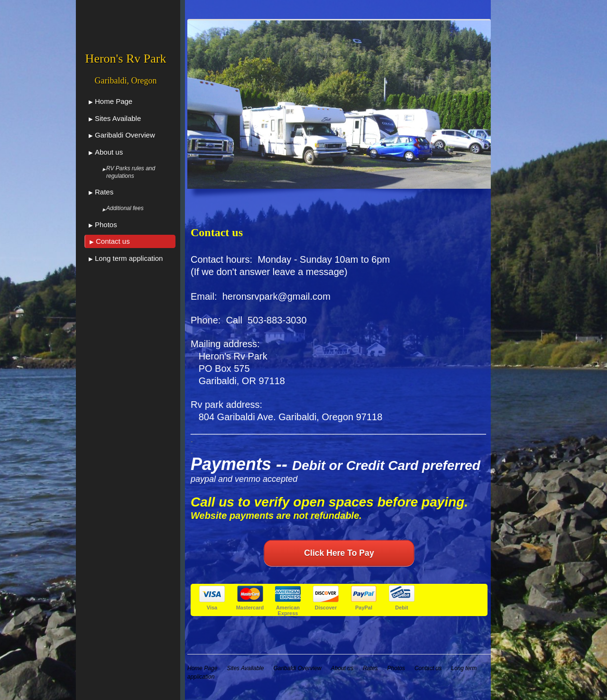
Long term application (129, 258)
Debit (402, 608)
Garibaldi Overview (125, 135)
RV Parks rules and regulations (131, 172)
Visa (212, 608)
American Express (288, 610)
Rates (104, 192)
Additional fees (125, 208)
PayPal (364, 608)
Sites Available (118, 118)
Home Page (114, 101)
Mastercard (250, 608)
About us (109, 152)
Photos (106, 225)
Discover (326, 608)
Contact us (113, 241)
